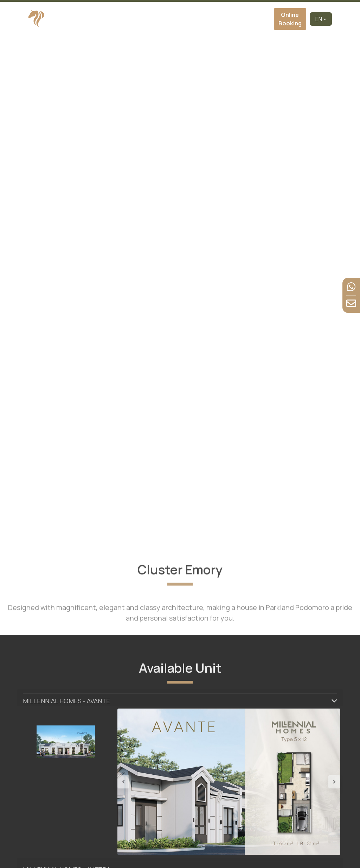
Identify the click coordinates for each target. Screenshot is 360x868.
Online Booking (290, 19)
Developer (122, 19)
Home (102, 19)
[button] (134, 782)
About (143, 19)
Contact (263, 19)
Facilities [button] (220, 19)
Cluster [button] (163, 19)
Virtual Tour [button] (191, 19)
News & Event (243, 19)
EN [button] (319, 19)
